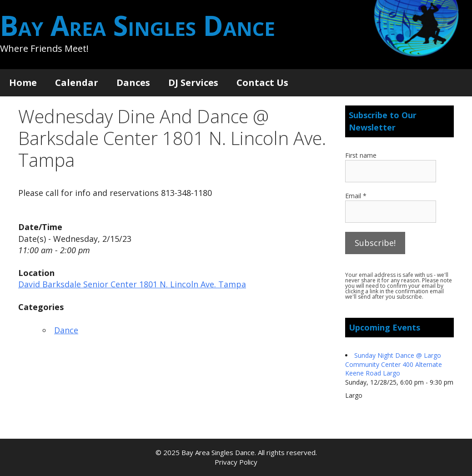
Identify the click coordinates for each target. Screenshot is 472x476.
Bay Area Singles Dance (138, 25)
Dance (66, 330)
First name (361, 155)
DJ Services (193, 83)
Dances (133, 83)
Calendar (77, 83)
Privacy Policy (236, 462)
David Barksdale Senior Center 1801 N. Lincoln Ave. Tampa (132, 284)
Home (23, 83)
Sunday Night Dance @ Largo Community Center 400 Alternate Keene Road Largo (394, 364)
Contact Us (262, 83)
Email (356, 196)
